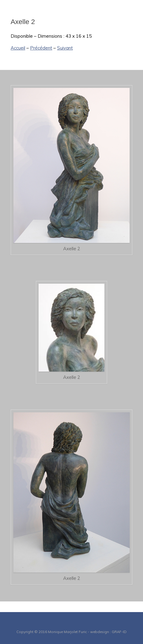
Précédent (41, 48)
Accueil (18, 48)
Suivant (65, 48)
